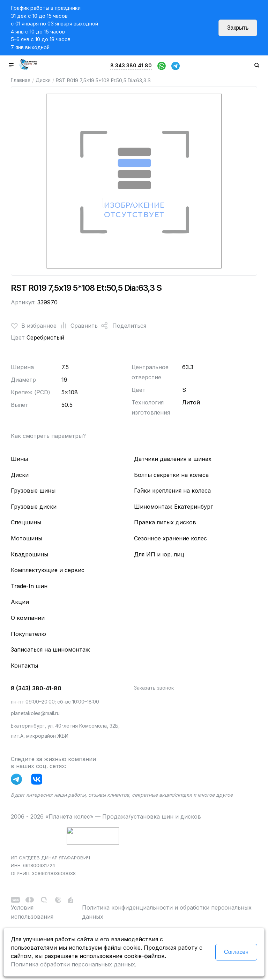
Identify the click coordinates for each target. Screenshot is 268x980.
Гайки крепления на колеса (172, 491)
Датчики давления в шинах (173, 459)
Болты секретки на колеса (171, 475)
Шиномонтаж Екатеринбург (173, 507)
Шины (19, 459)
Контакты (24, 666)
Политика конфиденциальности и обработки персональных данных (167, 912)
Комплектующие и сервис (48, 570)
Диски (43, 80)
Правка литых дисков (165, 522)
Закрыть (238, 28)
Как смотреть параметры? (48, 436)
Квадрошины (29, 554)
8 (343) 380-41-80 (36, 688)
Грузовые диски (34, 507)
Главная (21, 80)
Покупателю (28, 634)
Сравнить (77, 326)
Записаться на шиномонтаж (50, 649)
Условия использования (32, 912)
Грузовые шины (33, 491)
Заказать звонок (154, 688)
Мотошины (27, 538)
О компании (28, 618)
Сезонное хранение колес (170, 538)
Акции (20, 602)
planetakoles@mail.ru (35, 713)
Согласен (236, 952)
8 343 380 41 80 (131, 65)
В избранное (34, 326)
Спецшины (26, 522)
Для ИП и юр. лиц (159, 554)
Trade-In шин (29, 586)
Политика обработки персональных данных (73, 964)
